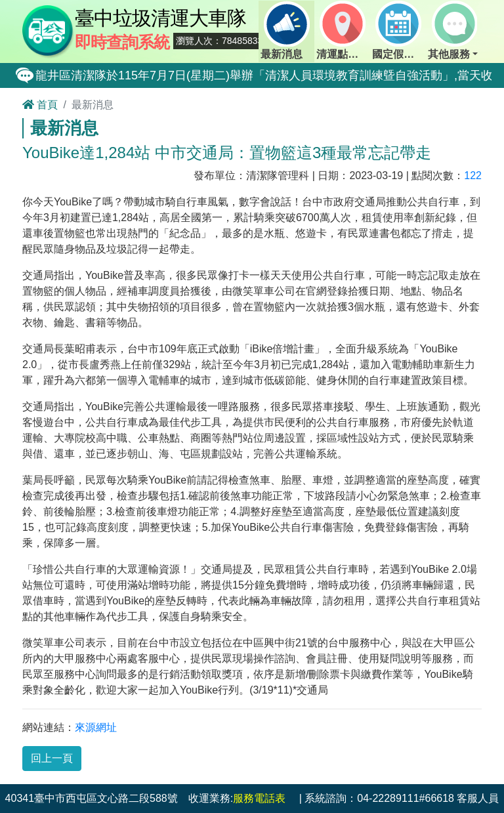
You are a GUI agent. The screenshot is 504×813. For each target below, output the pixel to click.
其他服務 (452, 30)
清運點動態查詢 (343, 30)
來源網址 (96, 727)
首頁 (40, 105)
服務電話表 (259, 798)
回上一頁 (52, 758)
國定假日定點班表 (399, 30)
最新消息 (285, 30)
